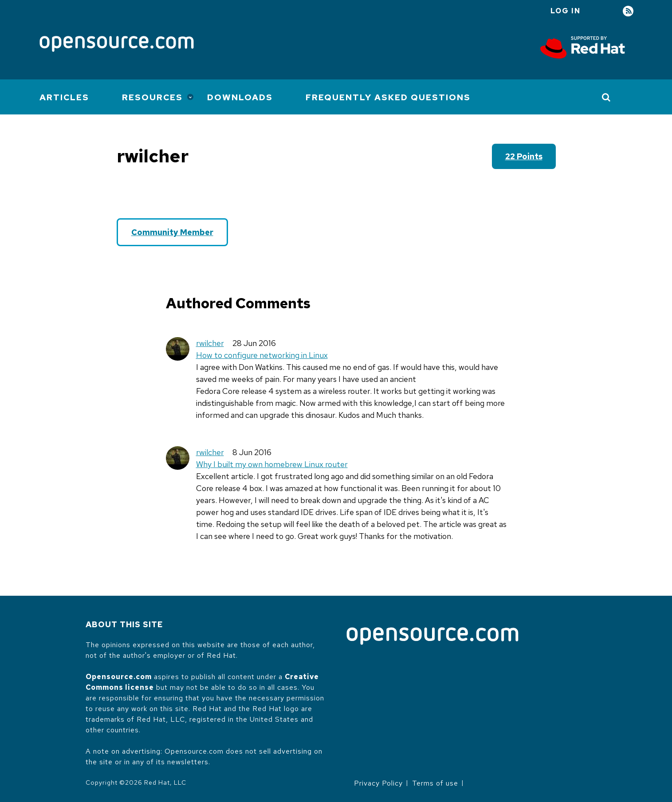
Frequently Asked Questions (388, 97)
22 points (524, 156)
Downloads (240, 97)
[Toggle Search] (607, 97)
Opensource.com (119, 677)
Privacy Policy (378, 783)
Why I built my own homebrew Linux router (272, 464)
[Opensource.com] (117, 45)
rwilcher (210, 343)
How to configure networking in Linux (262, 355)
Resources (152, 97)
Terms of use (435, 783)
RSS (628, 11)
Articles (64, 97)
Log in (566, 11)
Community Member (172, 232)
